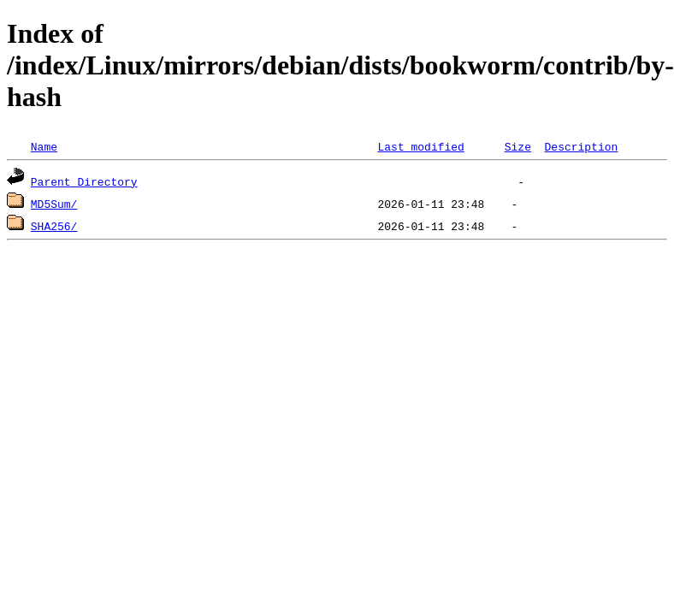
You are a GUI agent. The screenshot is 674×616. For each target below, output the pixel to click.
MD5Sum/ (54, 204)
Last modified (420, 146)
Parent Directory (84, 181)
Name (44, 146)
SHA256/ (54, 226)
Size (518, 146)
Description (581, 146)
